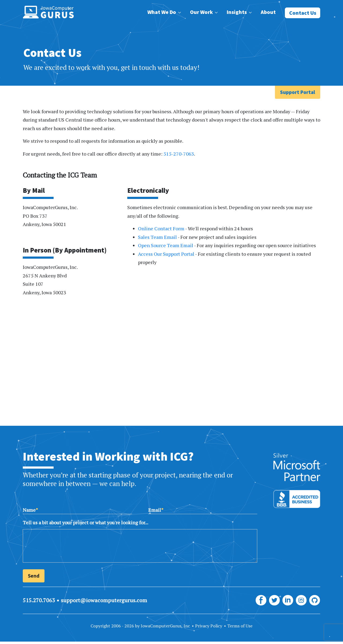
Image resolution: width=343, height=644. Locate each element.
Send (34, 576)
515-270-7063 (179, 154)
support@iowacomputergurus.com (104, 600)
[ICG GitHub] (315, 600)
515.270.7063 (39, 600)
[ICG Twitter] (274, 600)
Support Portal (298, 92)
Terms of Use (240, 626)
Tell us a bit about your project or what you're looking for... (85, 522)
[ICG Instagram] (301, 600)
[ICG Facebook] (261, 600)
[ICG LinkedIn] (288, 600)
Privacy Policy (209, 626)
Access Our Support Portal (166, 254)
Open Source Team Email (166, 245)
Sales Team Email (157, 237)
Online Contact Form (161, 228)
